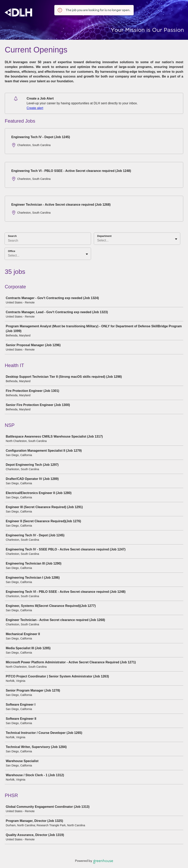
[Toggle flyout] (176, 239)
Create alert (35, 108)
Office (12, 251)
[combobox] (98, 240)
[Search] (48, 241)
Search (12, 236)
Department (104, 236)
